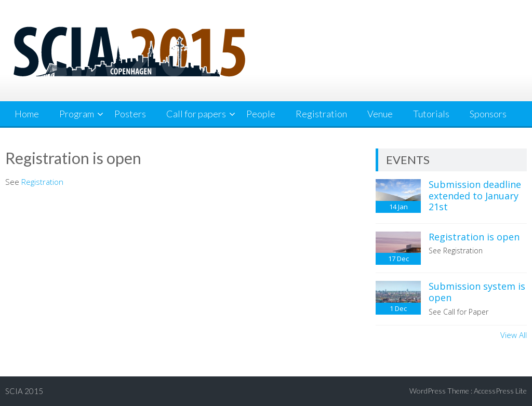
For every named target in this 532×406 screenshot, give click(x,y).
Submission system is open (477, 292)
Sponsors (488, 114)
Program (77, 114)
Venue (380, 114)
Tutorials (431, 114)
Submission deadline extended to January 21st (475, 195)
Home (27, 114)
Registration (321, 114)
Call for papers (196, 114)
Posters (130, 114)
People (261, 114)
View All (514, 335)
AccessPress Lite (500, 391)
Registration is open (474, 237)
